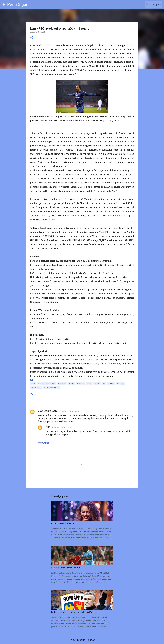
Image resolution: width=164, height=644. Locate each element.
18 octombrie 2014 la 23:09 (61, 427)
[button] (32, 37)
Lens (89, 384)
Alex (33, 384)
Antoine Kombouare (46, 384)
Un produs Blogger (82, 640)
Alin (48, 427)
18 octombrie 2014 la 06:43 (69, 411)
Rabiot (111, 384)
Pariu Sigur (17, 4)
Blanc (71, 384)
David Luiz (81, 384)
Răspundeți (44, 443)
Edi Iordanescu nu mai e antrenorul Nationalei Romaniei (75, 612)
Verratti (120, 384)
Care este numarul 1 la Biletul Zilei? (66, 568)
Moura (97, 384)
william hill (36, 388)
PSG (104, 384)
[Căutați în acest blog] (148, 4)
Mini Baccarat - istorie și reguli (64, 523)
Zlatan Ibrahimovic (52, 388)
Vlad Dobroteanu (48, 411)
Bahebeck (62, 384)
